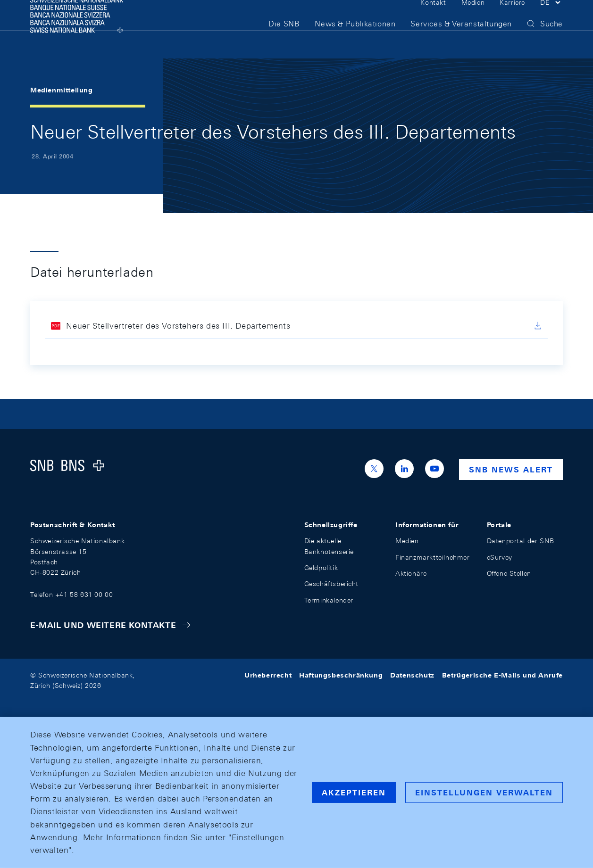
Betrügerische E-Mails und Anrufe (502, 675)
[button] (551, 18)
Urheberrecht (268, 675)
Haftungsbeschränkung (341, 675)
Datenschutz (412, 675)
